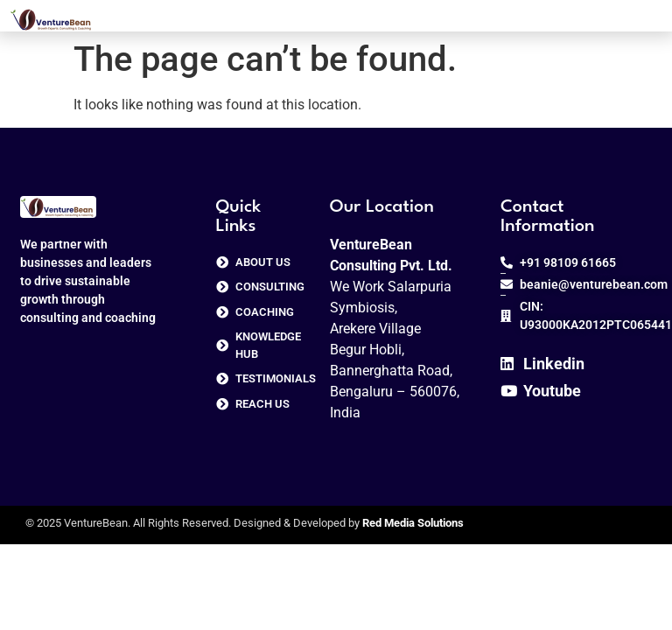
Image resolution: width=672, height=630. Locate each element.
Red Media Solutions (413, 523)
